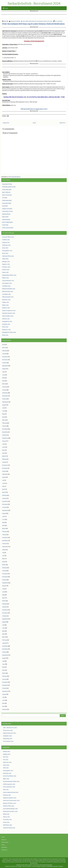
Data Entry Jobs (7, 773)
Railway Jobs (7, 751)
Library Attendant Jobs (8, 281)
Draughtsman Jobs (7, 321)
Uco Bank (5, 198)
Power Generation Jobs (9, 787)
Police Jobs (5, 327)
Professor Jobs (6, 267)
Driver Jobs (5, 248)
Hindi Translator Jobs (8, 316)
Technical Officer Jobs (8, 256)
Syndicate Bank (6, 220)
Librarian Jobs (6, 319)
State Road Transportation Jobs (11, 800)
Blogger (50, 865)
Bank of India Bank (7, 195)
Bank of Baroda (6, 192)
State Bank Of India (7, 184)
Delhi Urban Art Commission (36, 21)
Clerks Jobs (5, 259)
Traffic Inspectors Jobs (9, 784)
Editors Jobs (6, 278)
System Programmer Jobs (9, 311)
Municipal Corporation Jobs (10, 811)
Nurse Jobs (5, 253)
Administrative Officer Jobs (9, 275)
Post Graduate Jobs (8, 741)
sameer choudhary (16, 21)
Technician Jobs (6, 245)
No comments (59, 21)
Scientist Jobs (6, 240)
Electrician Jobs (6, 300)
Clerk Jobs (6, 768)
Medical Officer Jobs (8, 291)
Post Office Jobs (7, 820)
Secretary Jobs (6, 324)
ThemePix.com (13, 866)
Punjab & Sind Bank (7, 209)
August (4, 369)
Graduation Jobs (7, 736)
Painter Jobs (5, 305)
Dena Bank (5, 206)
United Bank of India (7, 211)
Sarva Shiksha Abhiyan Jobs (10, 809)
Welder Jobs (6, 302)
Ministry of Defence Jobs (10, 803)
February (4, 351)
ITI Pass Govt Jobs (8, 730)
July (3, 372)
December (5, 357)
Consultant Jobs (6, 294)
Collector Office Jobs (9, 806)
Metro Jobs (6, 779)
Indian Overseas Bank (8, 228)
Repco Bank (5, 217)
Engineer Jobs (6, 242)
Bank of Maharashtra (8, 222)
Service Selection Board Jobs (11, 792)
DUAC (45, 21)
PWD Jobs (6, 790)
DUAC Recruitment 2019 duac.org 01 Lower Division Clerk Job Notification (33, 24)
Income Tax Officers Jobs (10, 776)
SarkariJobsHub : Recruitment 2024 (34, 4)
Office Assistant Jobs (8, 297)
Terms (3, 845)
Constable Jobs (6, 286)
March (4, 348)
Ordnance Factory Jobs (9, 828)
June (3, 375)
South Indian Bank (7, 190)
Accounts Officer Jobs (8, 237)
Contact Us (4, 850)
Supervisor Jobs (6, 330)
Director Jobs (6, 270)
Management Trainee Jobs (9, 332)
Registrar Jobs (6, 264)
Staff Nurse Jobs (8, 825)
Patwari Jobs (6, 817)
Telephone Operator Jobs (10, 798)
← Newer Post (5, 123)
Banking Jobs (7, 754)
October (4, 363)
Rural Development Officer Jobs (11, 781)
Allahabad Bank (6, 214)
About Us (4, 840)
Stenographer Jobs (7, 251)
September (5, 366)
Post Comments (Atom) (14, 177)
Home (34, 123)
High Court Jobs (7, 762)
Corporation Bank (7, 203)
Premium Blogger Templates (39, 866)
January (4, 354)
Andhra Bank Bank (7, 200)
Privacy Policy (5, 842)
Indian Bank (5, 225)
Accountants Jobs (7, 283)
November (5, 360)
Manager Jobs (6, 262)
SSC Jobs (6, 757)
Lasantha (29, 866)
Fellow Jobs (5, 272)
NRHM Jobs (6, 814)
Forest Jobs (6, 822)
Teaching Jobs (7, 795)
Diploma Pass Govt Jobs (9, 733)
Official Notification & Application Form (34, 109)
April (3, 345)
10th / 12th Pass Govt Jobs (10, 728)
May (3, 378)
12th (24, 21)
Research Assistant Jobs (9, 289)
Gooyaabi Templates (58, 866)
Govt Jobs (50, 21)
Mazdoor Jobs (6, 308)
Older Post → (63, 123)
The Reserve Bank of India (9, 187)
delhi (27, 21)
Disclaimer (4, 847)
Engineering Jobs (8, 739)
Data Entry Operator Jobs (9, 313)
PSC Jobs (6, 760)
